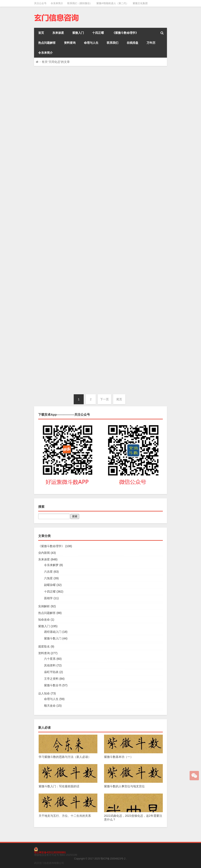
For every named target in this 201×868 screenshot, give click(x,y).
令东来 (45, 113)
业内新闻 (82, 275)
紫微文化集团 (140, 3)
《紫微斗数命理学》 (125, 33)
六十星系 (50, 659)
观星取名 (44, 646)
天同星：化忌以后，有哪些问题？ (116, 350)
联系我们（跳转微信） (80, 3)
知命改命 (44, 620)
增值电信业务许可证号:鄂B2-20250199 (56, 855)
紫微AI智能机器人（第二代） (112, 3)
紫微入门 (78, 33)
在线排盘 (132, 43)
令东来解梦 (51, 565)
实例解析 (44, 606)
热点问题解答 (47, 43)
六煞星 (48, 578)
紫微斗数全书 (53, 685)
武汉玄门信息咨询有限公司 (49, 863)
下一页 (104, 399)
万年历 (151, 43)
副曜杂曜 (50, 585)
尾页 (119, 399)
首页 (41, 33)
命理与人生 (91, 43)
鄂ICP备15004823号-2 (113, 859)
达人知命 (44, 693)
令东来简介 (57, 3)
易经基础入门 (53, 632)
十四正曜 (98, 33)
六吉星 (48, 572)
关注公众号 (40, 3)
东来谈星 (58, 33)
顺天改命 (50, 706)
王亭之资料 (51, 679)
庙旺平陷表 (51, 672)
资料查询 (70, 43)
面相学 (48, 598)
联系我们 (113, 43)
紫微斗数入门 (53, 638)
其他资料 (50, 665)
